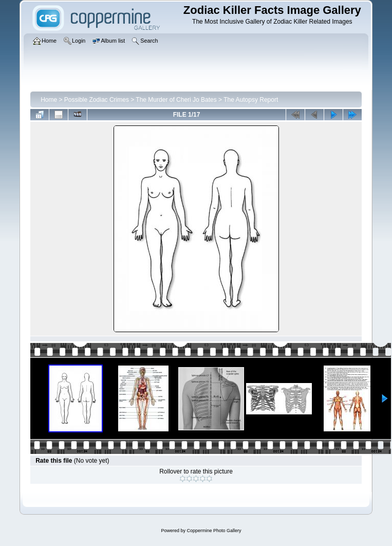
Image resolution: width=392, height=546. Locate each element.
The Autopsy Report (251, 100)
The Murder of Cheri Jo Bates (176, 100)
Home (49, 100)
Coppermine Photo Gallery (214, 531)
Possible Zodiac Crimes (97, 100)
